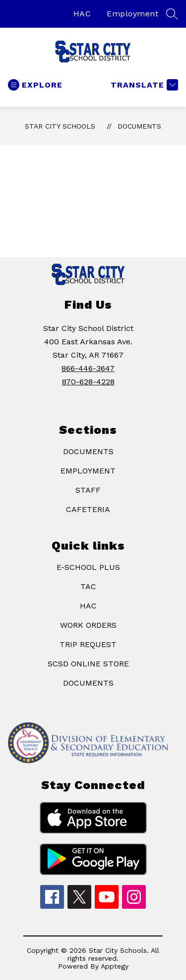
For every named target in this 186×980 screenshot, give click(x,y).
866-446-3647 (88, 368)
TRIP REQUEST (88, 644)
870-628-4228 (88, 382)
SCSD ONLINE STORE (88, 664)
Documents (139, 126)
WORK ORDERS (88, 625)
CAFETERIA (88, 509)
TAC (88, 586)
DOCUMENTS (88, 451)
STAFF (88, 490)
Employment (132, 14)
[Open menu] (35, 85)
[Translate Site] (143, 85)
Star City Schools (60, 126)
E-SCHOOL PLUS (88, 567)
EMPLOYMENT (88, 471)
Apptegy (115, 966)
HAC (82, 14)
